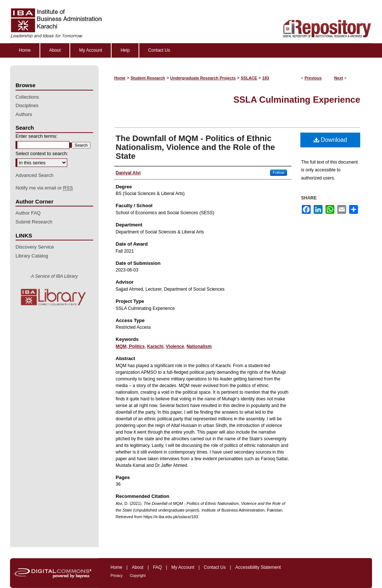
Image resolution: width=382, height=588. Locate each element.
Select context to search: (42, 153)
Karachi (155, 346)
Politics (136, 346)
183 (266, 78)
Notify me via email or (44, 188)
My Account (183, 567)
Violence (175, 346)
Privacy (117, 576)
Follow (279, 172)
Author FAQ (28, 213)
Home (120, 78)
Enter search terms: (36, 136)
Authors (24, 114)
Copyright (138, 576)
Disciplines (27, 105)
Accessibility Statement (258, 567)
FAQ (157, 567)
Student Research (148, 78)
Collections (27, 97)
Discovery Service (35, 247)
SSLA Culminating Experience (297, 100)
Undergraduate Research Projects (203, 78)
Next (339, 78)
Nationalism (199, 346)
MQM (121, 346)
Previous (313, 78)
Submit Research (34, 222)
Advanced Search (35, 175)
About (138, 567)
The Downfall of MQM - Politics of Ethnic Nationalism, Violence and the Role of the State (195, 147)
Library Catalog (32, 256)
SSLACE (249, 78)
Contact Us (215, 567)
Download (330, 140)
